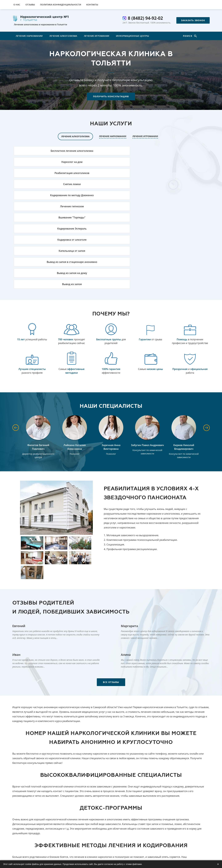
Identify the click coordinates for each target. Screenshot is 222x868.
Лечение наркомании (29, 36)
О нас (17, 5)
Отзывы (30, 5)
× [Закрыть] (218, 864)
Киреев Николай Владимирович (184, 360)
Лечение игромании (97, 36)
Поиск (188, 36)
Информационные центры (132, 36)
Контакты (92, 5)
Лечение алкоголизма (63, 36)
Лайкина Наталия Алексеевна (75, 360)
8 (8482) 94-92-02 (145, 18)
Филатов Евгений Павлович (38, 360)
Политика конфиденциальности (61, 5)
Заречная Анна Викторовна (111, 360)
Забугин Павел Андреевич (147, 358)
